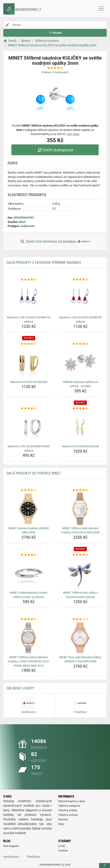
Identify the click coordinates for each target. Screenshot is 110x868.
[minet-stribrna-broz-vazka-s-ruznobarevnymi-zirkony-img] (80, 573)
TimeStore (33, 857)
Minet (22, 222)
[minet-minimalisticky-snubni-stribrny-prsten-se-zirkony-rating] (29, 555)
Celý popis (73, 134)
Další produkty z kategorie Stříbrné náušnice (44, 263)
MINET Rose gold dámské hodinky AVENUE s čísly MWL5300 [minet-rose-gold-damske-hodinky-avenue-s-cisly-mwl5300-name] (80, 659)
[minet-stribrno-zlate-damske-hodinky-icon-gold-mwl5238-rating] (80, 490)
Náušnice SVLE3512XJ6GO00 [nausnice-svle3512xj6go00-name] (29, 382)
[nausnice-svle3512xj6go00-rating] (29, 344)
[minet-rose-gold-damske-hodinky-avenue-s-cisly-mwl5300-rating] (80, 619)
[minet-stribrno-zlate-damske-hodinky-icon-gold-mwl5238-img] (80, 509)
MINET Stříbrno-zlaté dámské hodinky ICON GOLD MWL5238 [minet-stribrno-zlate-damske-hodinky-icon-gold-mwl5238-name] (80, 530)
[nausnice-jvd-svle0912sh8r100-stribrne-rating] (80, 280)
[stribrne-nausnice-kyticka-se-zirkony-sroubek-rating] (80, 344)
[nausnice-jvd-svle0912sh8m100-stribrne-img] (29, 298)
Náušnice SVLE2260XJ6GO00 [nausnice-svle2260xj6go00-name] (80, 446)
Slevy (61, 824)
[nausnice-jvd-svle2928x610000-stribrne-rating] (29, 409)
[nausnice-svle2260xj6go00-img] (80, 427)
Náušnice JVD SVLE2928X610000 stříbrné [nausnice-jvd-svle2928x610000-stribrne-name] (29, 448)
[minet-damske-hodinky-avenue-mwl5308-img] (29, 509)
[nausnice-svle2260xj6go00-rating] (80, 409)
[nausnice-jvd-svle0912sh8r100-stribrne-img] (80, 298)
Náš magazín (11, 846)
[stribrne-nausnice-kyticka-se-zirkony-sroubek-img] (80, 362)
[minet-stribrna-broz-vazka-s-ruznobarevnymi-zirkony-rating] (80, 555)
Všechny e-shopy (68, 815)
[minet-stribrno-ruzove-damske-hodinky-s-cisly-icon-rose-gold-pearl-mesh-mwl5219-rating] (29, 619)
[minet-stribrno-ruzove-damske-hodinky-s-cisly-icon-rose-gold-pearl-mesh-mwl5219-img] (29, 638)
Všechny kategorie (69, 806)
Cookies (63, 851)
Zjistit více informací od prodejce (55, 242)
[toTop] (105, 865)
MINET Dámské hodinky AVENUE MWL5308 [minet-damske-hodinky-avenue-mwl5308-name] (29, 530)
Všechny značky (68, 810)
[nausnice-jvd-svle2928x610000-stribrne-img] (29, 427)
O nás (62, 846)
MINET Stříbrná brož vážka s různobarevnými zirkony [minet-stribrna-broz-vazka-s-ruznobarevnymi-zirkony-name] (80, 595)
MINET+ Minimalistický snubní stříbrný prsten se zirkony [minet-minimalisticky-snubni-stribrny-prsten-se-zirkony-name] (29, 595)
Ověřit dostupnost (55, 150)
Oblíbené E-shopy (20, 688)
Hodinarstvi (27, 226)
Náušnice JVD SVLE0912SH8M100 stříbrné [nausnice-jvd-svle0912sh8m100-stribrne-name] (29, 320)
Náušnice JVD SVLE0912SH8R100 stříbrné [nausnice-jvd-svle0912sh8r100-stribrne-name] (80, 320)
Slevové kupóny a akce (72, 801)
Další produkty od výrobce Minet (34, 473)
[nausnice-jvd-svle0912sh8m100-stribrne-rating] (29, 280)
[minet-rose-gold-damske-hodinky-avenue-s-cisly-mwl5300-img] (80, 638)
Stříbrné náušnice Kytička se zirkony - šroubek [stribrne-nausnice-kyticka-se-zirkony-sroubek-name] (80, 384)
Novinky (63, 820)
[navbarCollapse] (101, 9)
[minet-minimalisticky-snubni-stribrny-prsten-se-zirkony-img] (29, 573)
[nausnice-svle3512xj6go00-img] (29, 362)
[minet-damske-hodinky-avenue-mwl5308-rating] (29, 490)
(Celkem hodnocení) (55, 72)
